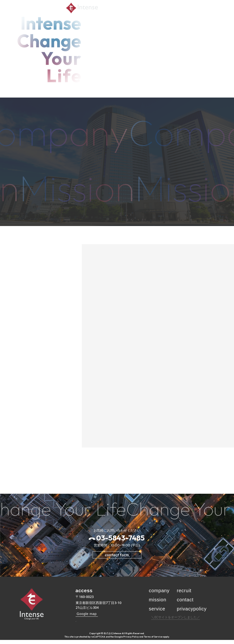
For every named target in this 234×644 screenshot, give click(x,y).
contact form (117, 555)
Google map (87, 614)
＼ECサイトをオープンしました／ (176, 621)
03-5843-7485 (120, 538)
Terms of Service (153, 641)
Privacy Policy (131, 641)
